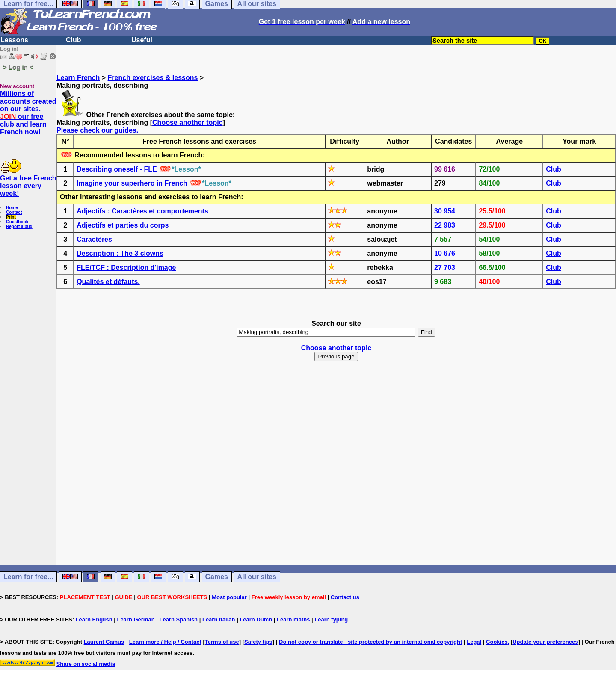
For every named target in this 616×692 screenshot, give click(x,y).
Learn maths (293, 620)
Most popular (229, 597)
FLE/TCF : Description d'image (126, 268)
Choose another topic (187, 123)
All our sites (257, 577)
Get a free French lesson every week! (28, 186)
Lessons (14, 40)
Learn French (78, 78)
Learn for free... (28, 577)
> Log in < (18, 67)
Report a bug (19, 226)
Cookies (497, 642)
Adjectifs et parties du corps (123, 225)
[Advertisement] (336, 482)
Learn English (94, 620)
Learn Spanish (178, 620)
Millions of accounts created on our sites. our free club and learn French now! (28, 113)
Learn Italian (219, 620)
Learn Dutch (256, 620)
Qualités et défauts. (108, 282)
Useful (142, 40)
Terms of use (222, 642)
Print (11, 217)
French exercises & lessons (153, 78)
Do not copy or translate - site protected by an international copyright (370, 642)
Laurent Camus (104, 642)
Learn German (136, 620)
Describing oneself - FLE (117, 169)
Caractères (94, 239)
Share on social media (86, 664)
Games (217, 577)
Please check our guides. (97, 130)
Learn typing (331, 620)
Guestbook (17, 222)
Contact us (345, 597)
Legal (474, 642)
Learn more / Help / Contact (165, 642)
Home (12, 208)
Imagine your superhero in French (132, 183)
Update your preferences (545, 642)
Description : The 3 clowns (120, 253)
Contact (14, 212)
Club (74, 40)
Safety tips (258, 642)
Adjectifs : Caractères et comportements (142, 211)
